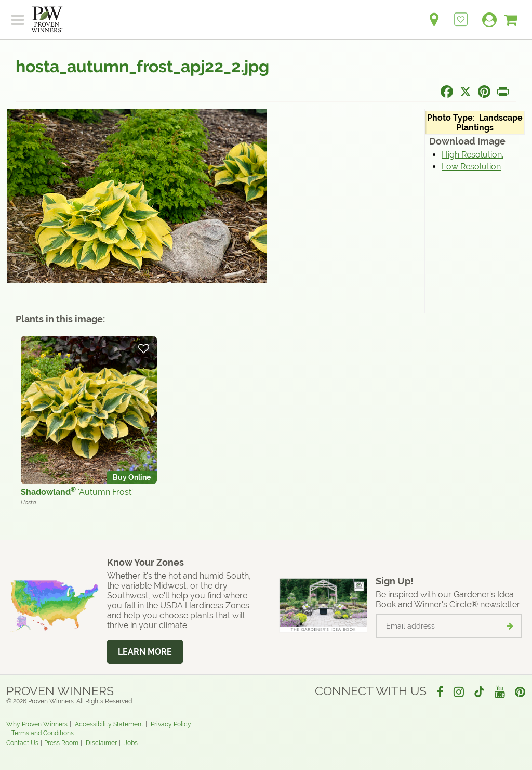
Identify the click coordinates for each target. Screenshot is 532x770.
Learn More (145, 652)
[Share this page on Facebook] (447, 92)
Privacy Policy (171, 724)
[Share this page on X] (465, 92)
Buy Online (132, 477)
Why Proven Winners (37, 724)
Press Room (61, 743)
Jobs (131, 743)
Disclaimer (101, 743)
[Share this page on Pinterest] (484, 92)
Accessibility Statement (109, 724)
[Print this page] (503, 92)
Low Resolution (471, 167)
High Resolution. (473, 155)
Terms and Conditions (43, 733)
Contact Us (22, 743)
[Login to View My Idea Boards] (461, 14)
